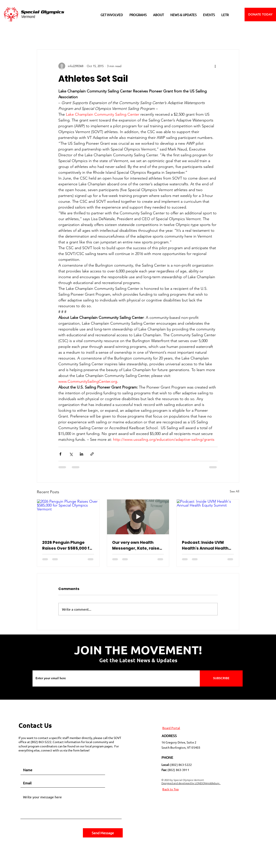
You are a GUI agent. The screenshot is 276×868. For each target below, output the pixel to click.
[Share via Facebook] (60, 454)
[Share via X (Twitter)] (71, 454)
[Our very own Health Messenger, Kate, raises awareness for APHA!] (138, 517)
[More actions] (215, 66)
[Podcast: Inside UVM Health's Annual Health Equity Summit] (208, 517)
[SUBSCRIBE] (221, 678)
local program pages (99, 746)
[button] (112, 15)
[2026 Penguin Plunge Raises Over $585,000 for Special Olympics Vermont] (68, 517)
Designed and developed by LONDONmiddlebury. (191, 783)
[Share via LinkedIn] (81, 454)
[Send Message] (103, 833)
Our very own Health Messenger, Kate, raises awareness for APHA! (137, 545)
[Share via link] (92, 454)
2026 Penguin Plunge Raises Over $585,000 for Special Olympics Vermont (68, 545)
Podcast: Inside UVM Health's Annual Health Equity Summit (205, 545)
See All (234, 491)
